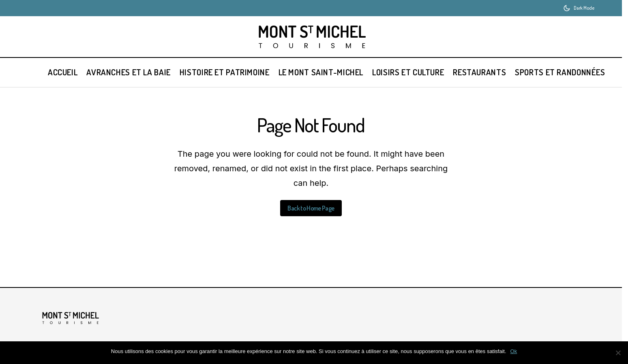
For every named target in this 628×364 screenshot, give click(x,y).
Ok (514, 351)
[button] (579, 8)
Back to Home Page (311, 208)
